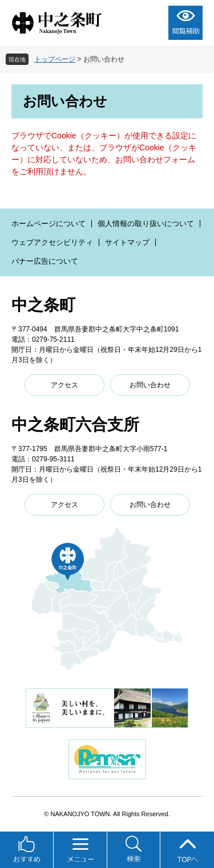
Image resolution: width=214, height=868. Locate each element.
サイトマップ (127, 242)
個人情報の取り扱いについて (146, 224)
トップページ (55, 59)
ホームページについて (49, 224)
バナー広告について (45, 261)
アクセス (64, 385)
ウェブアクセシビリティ (52, 242)
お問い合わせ (150, 385)
